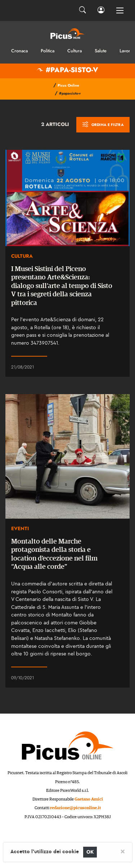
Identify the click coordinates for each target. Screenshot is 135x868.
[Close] (123, 851)
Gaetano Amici (89, 799)
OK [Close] (90, 852)
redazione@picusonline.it (75, 808)
